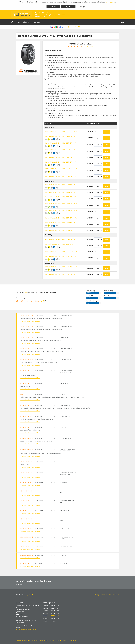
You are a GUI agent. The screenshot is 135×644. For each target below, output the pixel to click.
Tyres (19, 21)
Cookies (65, 639)
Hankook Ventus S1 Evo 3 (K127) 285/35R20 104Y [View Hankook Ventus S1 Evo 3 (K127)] (61, 255)
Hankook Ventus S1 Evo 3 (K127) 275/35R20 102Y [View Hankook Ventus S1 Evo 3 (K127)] (61, 250)
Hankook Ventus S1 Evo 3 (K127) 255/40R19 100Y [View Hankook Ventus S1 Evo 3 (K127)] (61, 229)
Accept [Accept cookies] (53, 5)
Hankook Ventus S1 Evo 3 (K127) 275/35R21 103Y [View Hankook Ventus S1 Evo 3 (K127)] (61, 265)
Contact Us (36, 21)
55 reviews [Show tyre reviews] (90, 45)
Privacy (52, 639)
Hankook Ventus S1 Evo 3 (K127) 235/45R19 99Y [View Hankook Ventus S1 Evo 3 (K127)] (61, 221)
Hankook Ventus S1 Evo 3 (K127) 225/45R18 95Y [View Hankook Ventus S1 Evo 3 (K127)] (61, 142)
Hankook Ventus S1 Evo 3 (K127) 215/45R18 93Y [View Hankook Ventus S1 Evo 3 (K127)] (61, 135)
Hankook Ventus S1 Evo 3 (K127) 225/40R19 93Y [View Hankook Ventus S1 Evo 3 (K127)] (61, 191)
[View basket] (122, 21)
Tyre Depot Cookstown (23, 639)
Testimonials (44, 639)
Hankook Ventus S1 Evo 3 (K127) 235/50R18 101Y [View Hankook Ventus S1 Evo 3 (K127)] (61, 167)
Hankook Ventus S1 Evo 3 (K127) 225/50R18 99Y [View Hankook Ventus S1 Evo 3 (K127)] (61, 148)
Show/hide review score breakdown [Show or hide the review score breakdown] (30, 320)
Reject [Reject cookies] (68, 5)
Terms (59, 639)
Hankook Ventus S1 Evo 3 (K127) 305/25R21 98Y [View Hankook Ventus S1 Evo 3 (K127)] (61, 273)
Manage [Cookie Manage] (82, 5)
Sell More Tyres (114, 593)
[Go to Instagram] (31, 593)
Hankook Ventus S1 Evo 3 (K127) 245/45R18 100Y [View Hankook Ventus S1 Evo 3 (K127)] (61, 175)
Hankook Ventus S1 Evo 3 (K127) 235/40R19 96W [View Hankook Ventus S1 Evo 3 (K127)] (61, 202)
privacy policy (111, 2)
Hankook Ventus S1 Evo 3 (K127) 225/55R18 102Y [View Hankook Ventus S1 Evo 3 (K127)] (61, 156)
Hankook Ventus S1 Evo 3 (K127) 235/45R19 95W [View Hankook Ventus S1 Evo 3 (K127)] (61, 217)
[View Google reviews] (67, 26)
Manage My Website (101, 593)
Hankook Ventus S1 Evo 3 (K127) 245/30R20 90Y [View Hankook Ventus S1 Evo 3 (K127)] (61, 238)
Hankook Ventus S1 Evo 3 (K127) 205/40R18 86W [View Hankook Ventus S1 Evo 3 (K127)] (61, 130)
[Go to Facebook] (27, 593)
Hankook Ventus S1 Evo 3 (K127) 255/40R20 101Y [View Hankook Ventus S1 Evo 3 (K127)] (61, 243)
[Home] (12, 21)
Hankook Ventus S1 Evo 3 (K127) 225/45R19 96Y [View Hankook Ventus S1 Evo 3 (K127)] (61, 196)
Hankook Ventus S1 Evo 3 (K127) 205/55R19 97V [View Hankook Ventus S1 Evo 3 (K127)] (61, 183)
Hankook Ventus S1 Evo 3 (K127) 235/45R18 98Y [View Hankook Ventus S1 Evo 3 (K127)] (61, 161)
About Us (26, 21)
